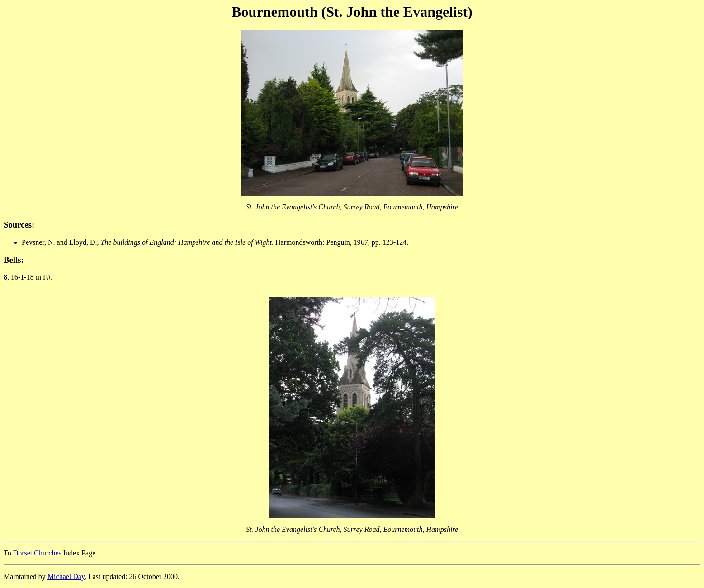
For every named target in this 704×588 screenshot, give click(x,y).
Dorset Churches (37, 553)
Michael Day (66, 576)
